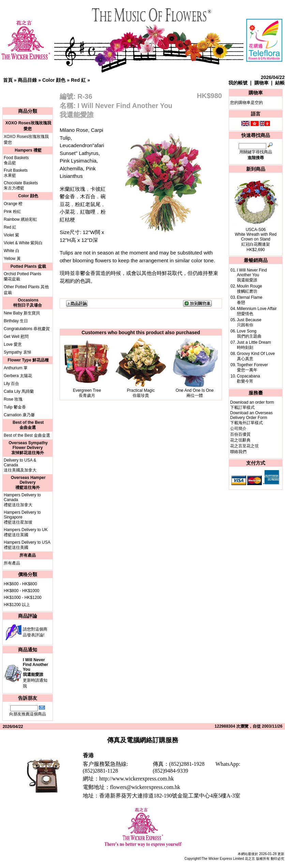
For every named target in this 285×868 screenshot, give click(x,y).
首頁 (8, 80)
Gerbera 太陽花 (18, 376)
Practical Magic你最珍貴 (141, 393)
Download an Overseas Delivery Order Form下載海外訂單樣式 (251, 418)
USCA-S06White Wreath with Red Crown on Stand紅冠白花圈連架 (256, 237)
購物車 (261, 83)
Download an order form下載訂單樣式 (252, 405)
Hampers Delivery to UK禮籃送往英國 (26, 532)
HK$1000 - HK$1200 (23, 598)
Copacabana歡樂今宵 (249, 379)
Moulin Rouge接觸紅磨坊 (250, 289)
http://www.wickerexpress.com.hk (137, 779)
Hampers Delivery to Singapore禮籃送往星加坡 (22, 517)
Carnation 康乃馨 (19, 415)
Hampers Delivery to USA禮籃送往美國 (27, 545)
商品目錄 (27, 80)
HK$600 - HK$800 (20, 584)
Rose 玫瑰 (13, 399)
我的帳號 (238, 83)
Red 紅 (78, 80)
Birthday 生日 (16, 321)
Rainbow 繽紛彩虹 (20, 219)
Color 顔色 (54, 80)
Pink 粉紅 (12, 212)
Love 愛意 (13, 344)
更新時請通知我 (35, 673)
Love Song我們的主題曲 (249, 334)
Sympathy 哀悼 (18, 352)
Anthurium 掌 (16, 368)
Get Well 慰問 (16, 337)
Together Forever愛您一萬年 (252, 367)
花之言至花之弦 (244, 446)
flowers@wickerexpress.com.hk (145, 787)
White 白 (12, 251)
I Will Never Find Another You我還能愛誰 (252, 275)
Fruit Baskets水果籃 (16, 173)
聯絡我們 (238, 452)
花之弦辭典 (240, 440)
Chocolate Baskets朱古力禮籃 (21, 185)
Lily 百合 (11, 384)
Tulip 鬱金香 (15, 407)
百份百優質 (240, 434)
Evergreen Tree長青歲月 (87, 393)
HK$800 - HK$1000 (21, 591)
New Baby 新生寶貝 (22, 313)
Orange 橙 (13, 204)
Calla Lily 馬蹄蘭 (19, 391)
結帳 (280, 83)
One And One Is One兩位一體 (194, 393)
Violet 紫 (11, 235)
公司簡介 (238, 429)
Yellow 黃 (12, 259)
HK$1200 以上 (17, 605)
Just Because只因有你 (249, 322)
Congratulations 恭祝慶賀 (27, 329)
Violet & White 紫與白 (23, 243)
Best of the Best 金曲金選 (27, 435)
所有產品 (12, 563)
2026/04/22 (273, 77)
